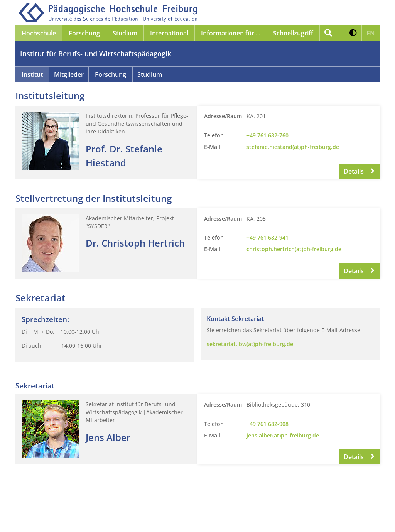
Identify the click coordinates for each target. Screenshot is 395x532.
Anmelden (273, 516)
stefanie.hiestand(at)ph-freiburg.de (293, 147)
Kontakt (73, 516)
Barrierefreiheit (144, 516)
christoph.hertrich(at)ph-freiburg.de (294, 249)
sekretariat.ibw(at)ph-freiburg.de (250, 344)
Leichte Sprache (188, 516)
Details (359, 171)
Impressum (44, 516)
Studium (150, 74)
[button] (353, 33)
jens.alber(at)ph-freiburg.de (283, 435)
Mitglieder (69, 74)
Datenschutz (104, 516)
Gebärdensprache (234, 516)
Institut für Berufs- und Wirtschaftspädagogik (96, 54)
